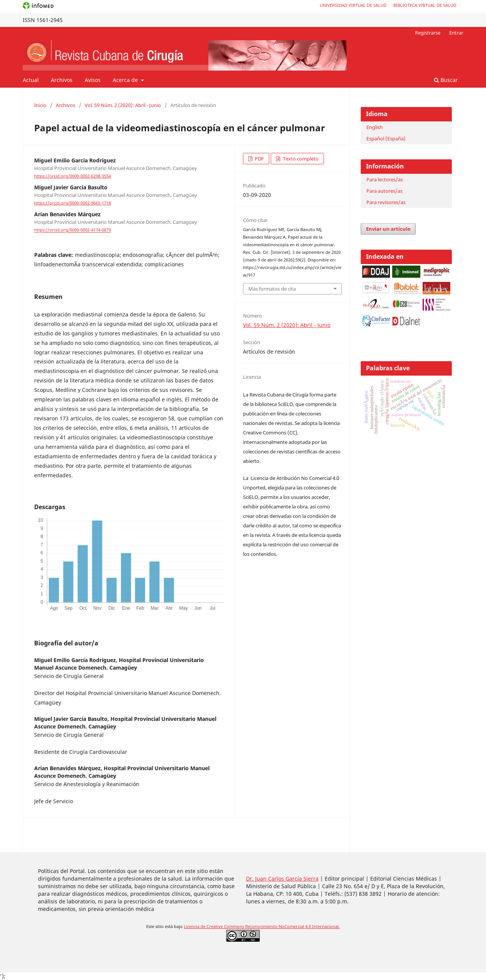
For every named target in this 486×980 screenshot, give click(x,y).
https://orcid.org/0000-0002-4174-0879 (73, 230)
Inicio (40, 105)
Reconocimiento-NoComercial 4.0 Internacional (292, 927)
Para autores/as (384, 191)
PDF (259, 159)
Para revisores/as (386, 202)
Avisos (93, 80)
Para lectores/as (385, 179)
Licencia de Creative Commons (215, 927)
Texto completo (300, 159)
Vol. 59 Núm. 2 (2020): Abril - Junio (123, 105)
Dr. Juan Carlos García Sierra (282, 879)
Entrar (456, 33)
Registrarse (428, 33)
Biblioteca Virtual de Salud (425, 5)
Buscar (446, 80)
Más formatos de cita (272, 289)
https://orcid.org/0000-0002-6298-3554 (73, 176)
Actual (31, 80)
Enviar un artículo (388, 229)
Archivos (62, 80)
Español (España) (386, 138)
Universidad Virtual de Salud (353, 5)
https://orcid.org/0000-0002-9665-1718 (73, 203)
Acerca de (126, 80)
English (375, 127)
